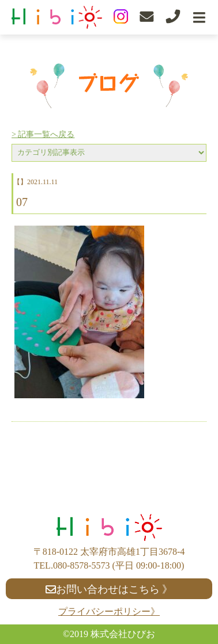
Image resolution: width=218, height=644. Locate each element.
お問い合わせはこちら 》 (109, 589)
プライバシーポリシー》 (109, 611)
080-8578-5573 (82, 565)
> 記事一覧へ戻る (43, 134)
